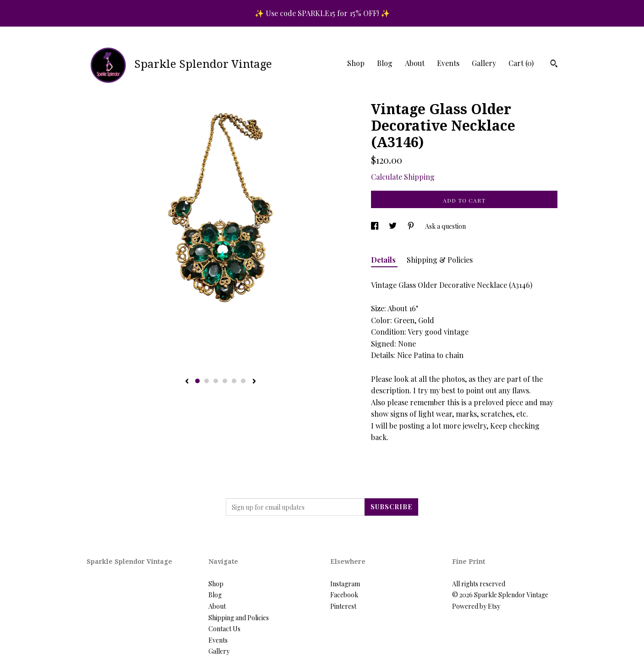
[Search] (554, 65)
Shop (356, 63)
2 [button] (207, 381)
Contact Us (224, 629)
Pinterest (343, 606)
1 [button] (197, 381)
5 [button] (234, 381)
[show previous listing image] (187, 382)
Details (384, 260)
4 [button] (225, 381)
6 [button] (243, 381)
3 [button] (216, 381)
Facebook (344, 595)
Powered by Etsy (476, 606)
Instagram (345, 584)
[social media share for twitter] (393, 226)
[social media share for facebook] (375, 226)
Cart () (521, 63)
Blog (385, 63)
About (415, 63)
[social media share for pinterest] (412, 226)
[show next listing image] (254, 382)
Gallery (484, 63)
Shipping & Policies (440, 260)
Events (448, 63)
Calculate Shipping (403, 177)
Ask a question (445, 226)
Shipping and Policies (239, 618)
